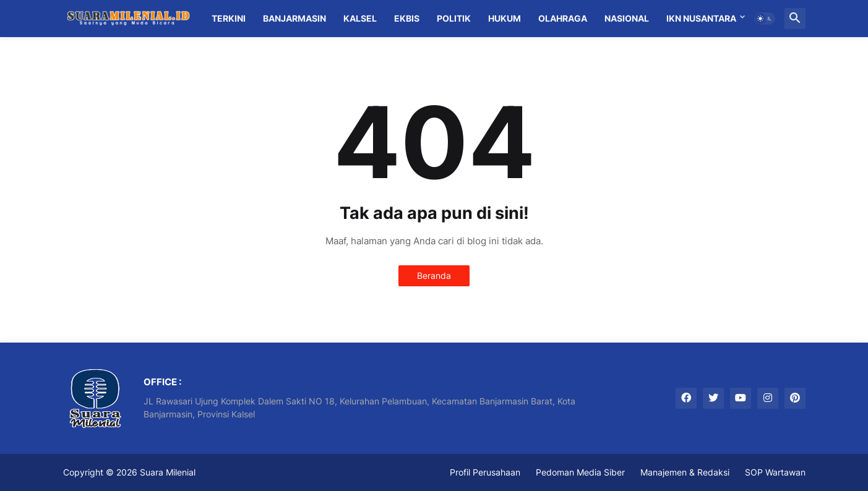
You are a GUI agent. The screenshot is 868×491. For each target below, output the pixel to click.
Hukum (505, 18)
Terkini (229, 18)
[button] (765, 19)
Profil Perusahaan (485, 472)
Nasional (627, 18)
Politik (454, 18)
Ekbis (407, 18)
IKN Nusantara (701, 18)
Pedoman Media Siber (580, 472)
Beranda (434, 275)
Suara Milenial (168, 472)
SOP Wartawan (775, 472)
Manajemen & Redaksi (685, 472)
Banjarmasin (294, 18)
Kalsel (360, 18)
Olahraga (563, 18)
